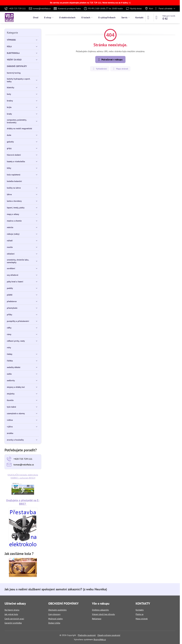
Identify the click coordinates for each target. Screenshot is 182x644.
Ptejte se (140, 614)
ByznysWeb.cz (100, 639)
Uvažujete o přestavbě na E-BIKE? (23, 502)
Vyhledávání (100, 69)
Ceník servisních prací (14, 619)
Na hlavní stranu (12, 610)
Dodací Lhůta (54, 623)
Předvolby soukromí (87, 635)
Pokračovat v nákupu (110, 60)
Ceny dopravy (54, 614)
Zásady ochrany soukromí (109, 635)
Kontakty (140, 610)
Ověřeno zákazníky (100, 610)
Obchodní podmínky (57, 610)
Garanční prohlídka (13, 623)
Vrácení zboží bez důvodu (103, 614)
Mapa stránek (120, 69)
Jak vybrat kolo (11, 614)
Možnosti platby (56, 619)
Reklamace (97, 619)
